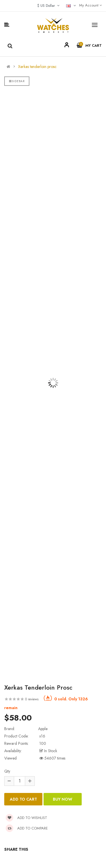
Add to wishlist (26, 818)
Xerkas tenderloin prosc (37, 67)
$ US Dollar (48, 6)
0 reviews (32, 699)
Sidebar (17, 81)
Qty (7, 771)
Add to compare (27, 828)
